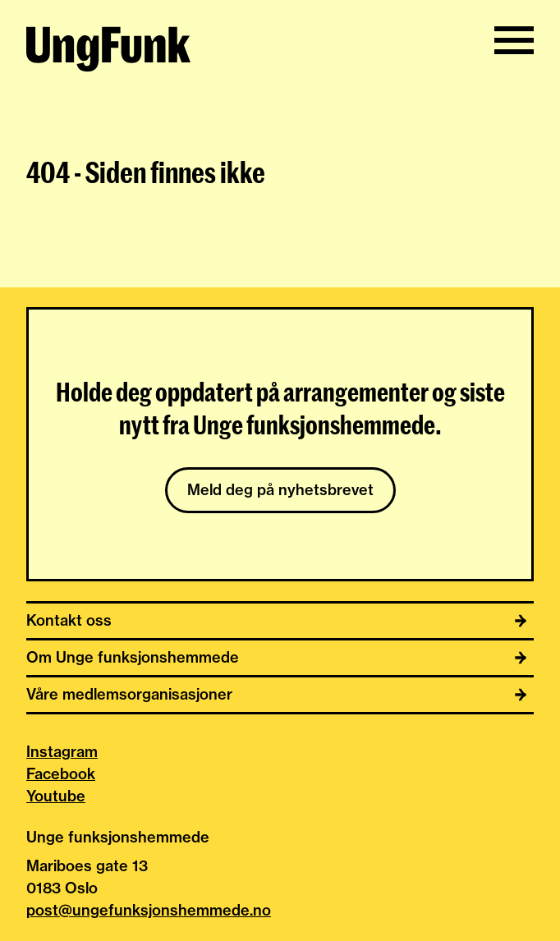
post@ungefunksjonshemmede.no (149, 910)
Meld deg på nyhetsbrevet (280, 490)
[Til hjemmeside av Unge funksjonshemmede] (108, 52)
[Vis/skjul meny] (514, 40)
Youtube (56, 796)
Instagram (62, 752)
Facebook (61, 774)
